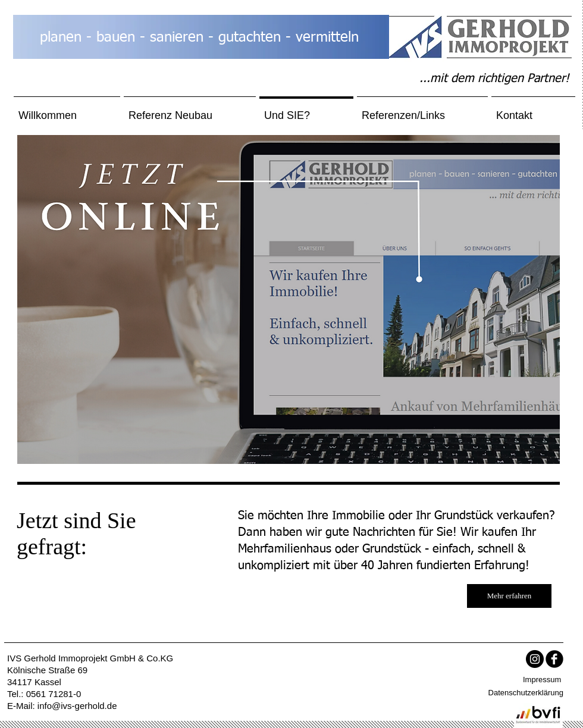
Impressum (542, 680)
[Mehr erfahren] (509, 596)
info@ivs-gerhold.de (77, 706)
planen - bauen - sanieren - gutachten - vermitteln (199, 37)
